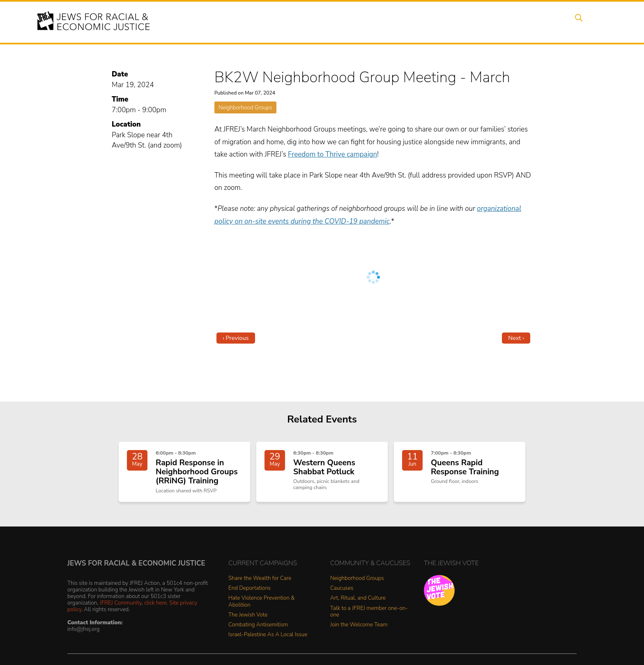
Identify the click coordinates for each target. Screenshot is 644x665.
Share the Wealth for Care (260, 583)
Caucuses (342, 592)
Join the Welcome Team (359, 629)
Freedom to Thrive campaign (332, 154)
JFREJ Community (121, 607)
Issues (354, 22)
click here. (156, 607)
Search (585, 22)
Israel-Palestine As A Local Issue (268, 639)
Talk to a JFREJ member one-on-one (369, 616)
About (290, 22)
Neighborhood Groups (245, 107)
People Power (397, 22)
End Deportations (250, 592)
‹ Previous (236, 338)
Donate (522, 22)
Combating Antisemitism (258, 629)
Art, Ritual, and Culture (358, 602)
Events (322, 22)
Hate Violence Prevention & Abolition (261, 606)
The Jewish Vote (248, 619)
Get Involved (480, 22)
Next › (516, 338)
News (440, 22)
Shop (554, 22)
